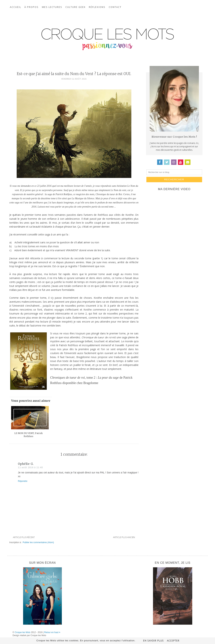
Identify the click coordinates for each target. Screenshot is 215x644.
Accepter (173, 641)
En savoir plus (153, 641)
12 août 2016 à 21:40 (30, 467)
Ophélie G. (26, 464)
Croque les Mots (22, 632)
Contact (115, 7)
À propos (31, 7)
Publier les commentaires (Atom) (38, 542)
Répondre (23, 481)
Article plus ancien (124, 537)
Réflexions (97, 7)
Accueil (15, 7)
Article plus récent (24, 537)
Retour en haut (52, 632)
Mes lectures (52, 7)
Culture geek (76, 7)
